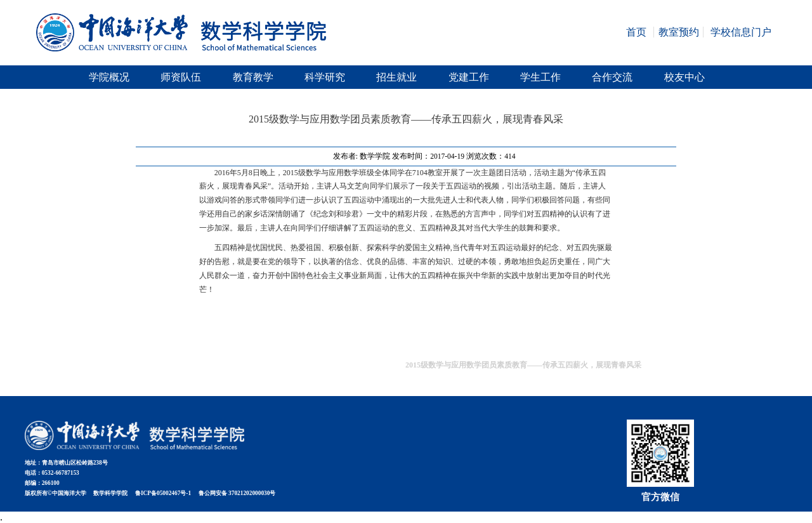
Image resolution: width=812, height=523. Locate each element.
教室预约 (679, 32)
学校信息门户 (741, 32)
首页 (636, 32)
